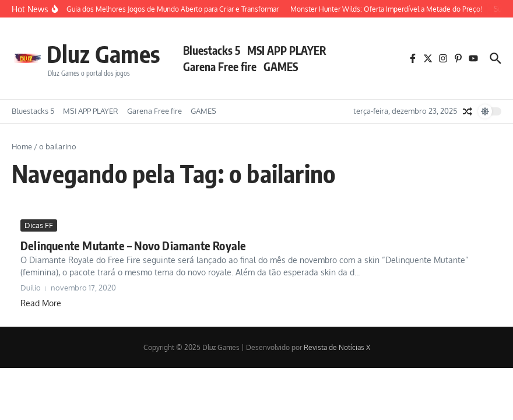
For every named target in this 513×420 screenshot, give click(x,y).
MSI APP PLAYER (287, 50)
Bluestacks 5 (212, 50)
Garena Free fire (220, 66)
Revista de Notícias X (337, 347)
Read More (41, 303)
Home (22, 146)
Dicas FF (39, 225)
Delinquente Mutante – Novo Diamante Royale (133, 245)
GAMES (281, 66)
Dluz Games (103, 54)
